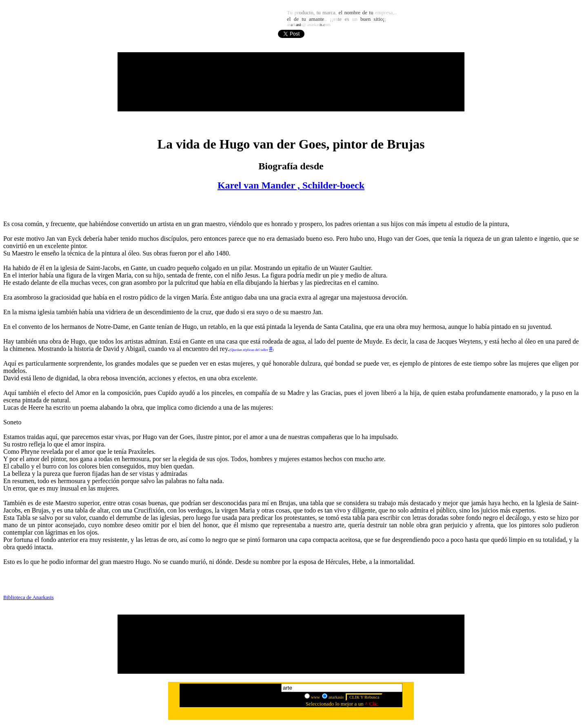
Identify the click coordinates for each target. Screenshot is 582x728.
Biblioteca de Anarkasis (28, 597)
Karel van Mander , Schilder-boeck (291, 185)
